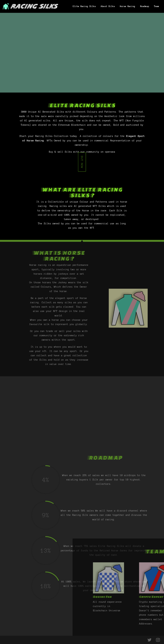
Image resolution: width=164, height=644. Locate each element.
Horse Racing (127, 6)
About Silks (108, 6)
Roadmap (145, 6)
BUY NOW (82, 162)
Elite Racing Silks (84, 6)
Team (157, 6)
